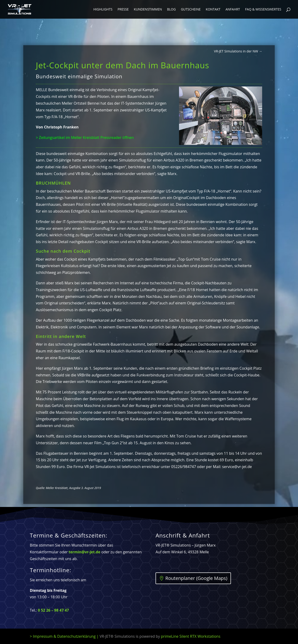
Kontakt (213, 10)
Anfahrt (233, 10)
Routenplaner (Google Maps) (196, 578)
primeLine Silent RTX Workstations (191, 636)
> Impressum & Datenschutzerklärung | (95, 636)
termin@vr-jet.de (85, 552)
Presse (123, 10)
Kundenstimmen (148, 10)
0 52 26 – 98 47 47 (53, 610)
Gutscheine (191, 10)
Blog (171, 10)
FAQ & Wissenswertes (263, 10)
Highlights (103, 10)
